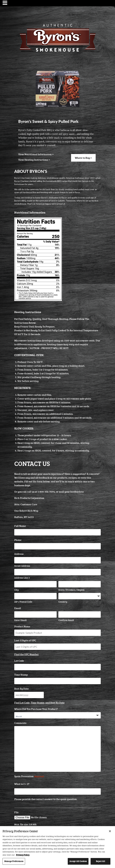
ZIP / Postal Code (23, 602)
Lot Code (19, 661)
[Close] (110, 831)
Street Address (22, 566)
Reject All (100, 861)
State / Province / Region (71, 590)
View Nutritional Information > (36, 154)
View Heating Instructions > (34, 160)
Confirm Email (66, 620)
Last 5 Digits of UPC (25, 640)
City (16, 590)
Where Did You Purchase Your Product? (36, 709)
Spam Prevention (29, 776)
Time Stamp (21, 675)
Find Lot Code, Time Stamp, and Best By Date (39, 703)
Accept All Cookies (78, 861)
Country (63, 602)
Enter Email (20, 620)
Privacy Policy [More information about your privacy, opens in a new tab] (23, 855)
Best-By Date (21, 689)
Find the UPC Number (26, 654)
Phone (18, 540)
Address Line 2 (22, 578)
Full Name (20, 526)
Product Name (22, 626)
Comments (20, 723)
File (16, 812)
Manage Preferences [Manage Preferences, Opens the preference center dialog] (14, 861)
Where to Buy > (83, 158)
